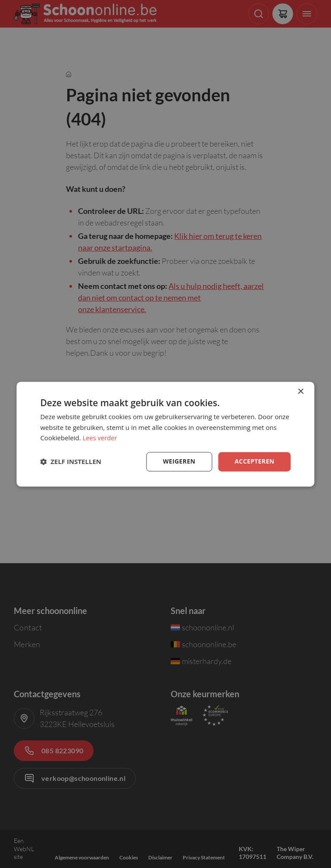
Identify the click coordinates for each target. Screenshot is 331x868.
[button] (71, 462)
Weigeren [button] (179, 461)
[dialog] (165, 434)
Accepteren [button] (254, 461)
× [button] (301, 392)
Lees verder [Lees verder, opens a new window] (100, 438)
